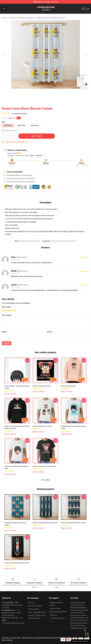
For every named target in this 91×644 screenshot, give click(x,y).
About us (31, 603)
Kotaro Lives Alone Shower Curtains (51, 18)
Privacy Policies (33, 609)
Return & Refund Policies (58, 612)
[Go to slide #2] (52, 94)
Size (3, 122)
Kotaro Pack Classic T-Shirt (42, 426)
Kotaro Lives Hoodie (68, 386)
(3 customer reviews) (19, 114)
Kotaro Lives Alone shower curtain (17, 563)
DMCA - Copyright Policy (37, 612)
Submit (7, 343)
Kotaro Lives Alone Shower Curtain (45, 523)
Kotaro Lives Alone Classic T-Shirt (44, 466)
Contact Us (53, 615)
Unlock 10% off (87, 634)
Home (4, 18)
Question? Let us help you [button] (80, 641)
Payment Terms (55, 609)
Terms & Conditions (35, 606)
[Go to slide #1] (40, 94)
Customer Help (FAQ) (57, 618)
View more (46, 480)
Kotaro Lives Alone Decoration (21, 18)
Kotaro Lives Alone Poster (42, 386)
